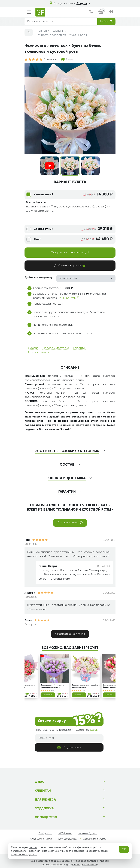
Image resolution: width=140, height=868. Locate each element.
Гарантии (80, 348)
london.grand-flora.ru (85, 865)
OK (124, 849)
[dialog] (91, 12)
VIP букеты (65, 833)
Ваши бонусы (68, 298)
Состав (33, 348)
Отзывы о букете (39, 352)
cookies (33, 847)
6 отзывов (50, 60)
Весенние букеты (94, 839)
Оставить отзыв (70, 523)
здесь (94, 730)
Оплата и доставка (56, 348)
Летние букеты (67, 839)
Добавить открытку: (39, 278)
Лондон (83, 4)
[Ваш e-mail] (69, 738)
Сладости (45, 833)
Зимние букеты (88, 833)
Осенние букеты (41, 839)
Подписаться (69, 747)
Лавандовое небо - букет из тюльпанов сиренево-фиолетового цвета (52, 686)
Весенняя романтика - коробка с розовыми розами (86, 686)
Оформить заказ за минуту (70, 252)
